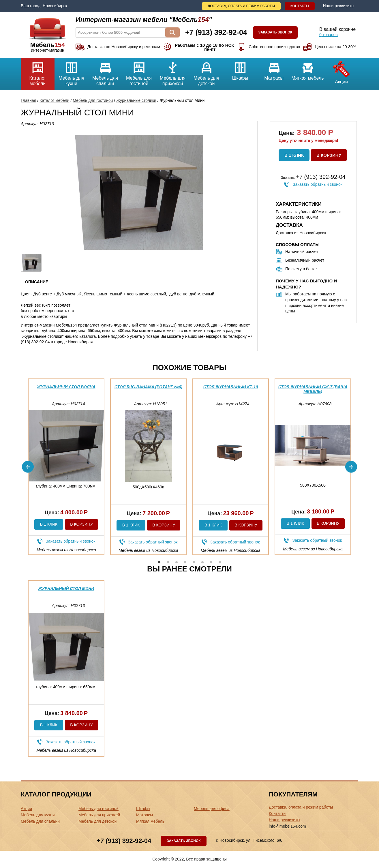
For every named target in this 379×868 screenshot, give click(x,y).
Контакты (300, 6)
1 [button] (159, 562)
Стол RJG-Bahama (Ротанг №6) (148, 387)
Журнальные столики (136, 100)
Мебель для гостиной (139, 72)
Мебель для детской (206, 72)
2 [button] (168, 562)
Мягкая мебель (308, 69)
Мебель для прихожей (173, 72)
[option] (66, 467)
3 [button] (177, 562)
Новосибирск (55, 6)
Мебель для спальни (105, 72)
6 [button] (202, 562)
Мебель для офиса (212, 809)
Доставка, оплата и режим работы (241, 6)
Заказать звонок (275, 32)
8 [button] (220, 562)
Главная (28, 100)
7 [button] (211, 562)
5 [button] (194, 562)
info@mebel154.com (287, 826)
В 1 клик (294, 155)
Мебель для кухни (71, 72)
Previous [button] (28, 467)
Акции (341, 71)
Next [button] (351, 467)
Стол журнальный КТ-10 (231, 387)
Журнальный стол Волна (66, 387)
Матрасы (274, 69)
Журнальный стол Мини (66, 588)
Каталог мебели (38, 72)
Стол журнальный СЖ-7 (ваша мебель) (313, 389)
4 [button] (185, 562)
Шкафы (240, 69)
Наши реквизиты (338, 6)
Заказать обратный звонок (318, 184)
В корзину (329, 155)
